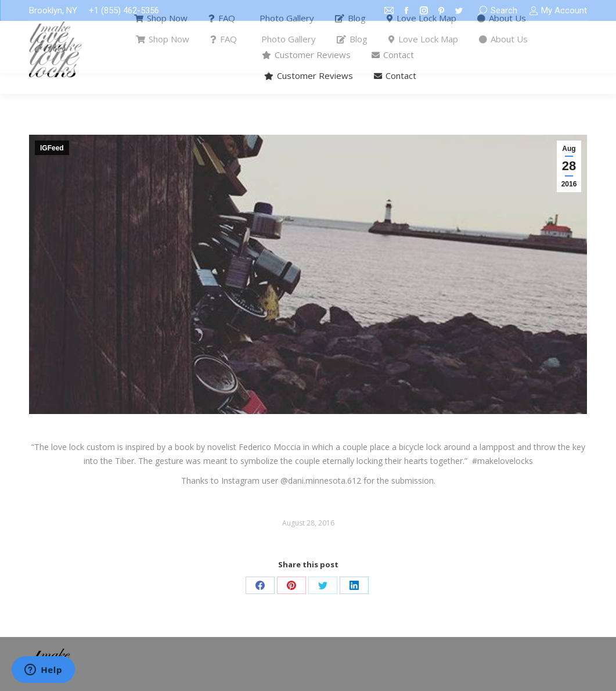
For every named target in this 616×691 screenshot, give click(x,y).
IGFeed (52, 148)
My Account (558, 11)
